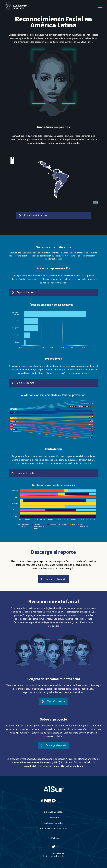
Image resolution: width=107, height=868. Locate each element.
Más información (53, 702)
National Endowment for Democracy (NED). (36, 763)
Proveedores (53, 818)
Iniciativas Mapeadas (53, 812)
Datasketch (30, 766)
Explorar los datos (24, 293)
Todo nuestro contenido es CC (53, 829)
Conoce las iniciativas (33, 215)
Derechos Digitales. (72, 766)
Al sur (55, 726)
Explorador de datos (53, 823)
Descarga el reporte (53, 579)
